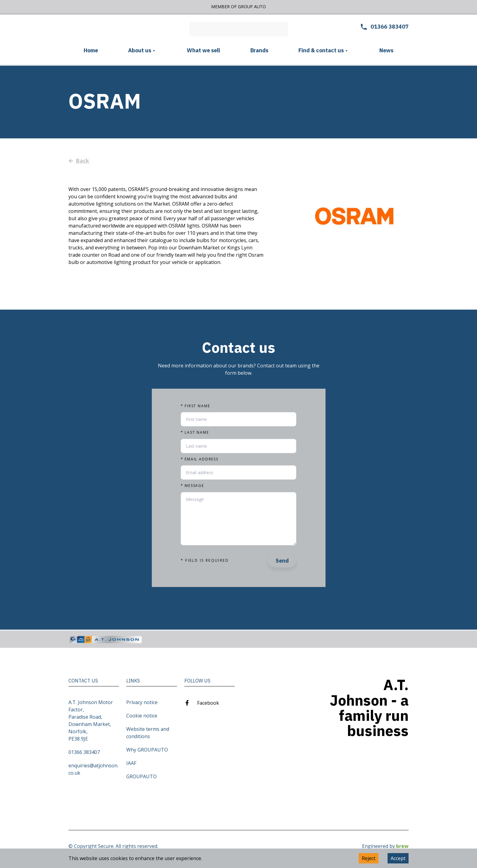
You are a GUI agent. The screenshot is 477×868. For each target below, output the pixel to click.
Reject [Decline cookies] (369, 858)
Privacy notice (142, 702)
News (386, 50)
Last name (195, 432)
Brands (259, 50)
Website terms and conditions (148, 733)
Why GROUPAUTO (147, 750)
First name (195, 406)
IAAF (131, 763)
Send (282, 561)
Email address (200, 459)
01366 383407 (84, 752)
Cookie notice (142, 716)
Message (192, 486)
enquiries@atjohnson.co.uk (93, 769)
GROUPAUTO (141, 776)
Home (91, 50)
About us (142, 50)
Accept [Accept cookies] (398, 858)
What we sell (203, 50)
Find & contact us (324, 50)
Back (79, 161)
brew (402, 846)
